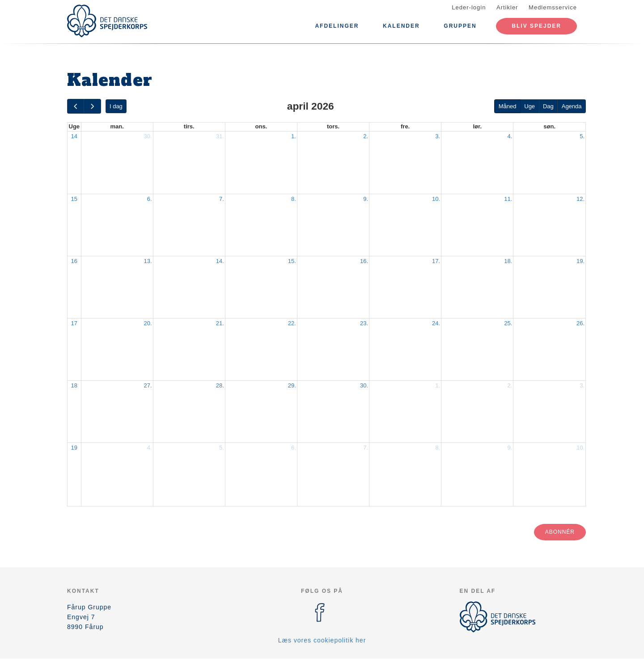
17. (436, 261)
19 (74, 448)
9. (366, 199)
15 (74, 199)
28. (220, 385)
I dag (116, 106)
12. (580, 199)
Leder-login (469, 7)
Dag (548, 106)
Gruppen (460, 26)
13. (148, 261)
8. (294, 199)
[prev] (76, 106)
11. (508, 199)
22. (292, 323)
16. (364, 261)
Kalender (401, 26)
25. (508, 323)
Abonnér (560, 532)
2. (366, 136)
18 (74, 385)
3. (438, 136)
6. (150, 199)
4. (510, 136)
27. (148, 385)
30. (148, 136)
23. (364, 323)
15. (292, 261)
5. (582, 136)
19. (580, 261)
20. (148, 323)
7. (222, 199)
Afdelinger (337, 26)
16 (74, 261)
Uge (530, 106)
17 (74, 323)
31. (220, 136)
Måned (508, 106)
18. (508, 261)
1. (294, 136)
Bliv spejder (536, 26)
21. (220, 323)
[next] (92, 106)
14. (220, 261)
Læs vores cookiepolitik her (322, 640)
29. (292, 385)
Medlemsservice (553, 7)
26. (580, 323)
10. (436, 199)
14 (74, 136)
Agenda (572, 106)
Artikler (507, 7)
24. (436, 323)
